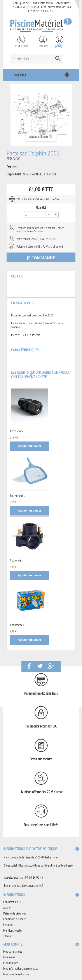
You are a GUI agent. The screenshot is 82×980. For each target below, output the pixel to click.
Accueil (7, 908)
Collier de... (16, 560)
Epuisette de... (18, 496)
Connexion (43, 46)
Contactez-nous (21, 46)
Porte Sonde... (17, 431)
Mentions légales (13, 930)
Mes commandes (13, 951)
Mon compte (13, 944)
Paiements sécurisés (15, 913)
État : (9, 167)
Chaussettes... (17, 625)
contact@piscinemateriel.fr (29, 886)
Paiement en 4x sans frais (41, 693)
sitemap (8, 936)
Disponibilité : (14, 174)
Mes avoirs (9, 957)
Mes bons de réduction (16, 974)
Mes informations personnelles (21, 969)
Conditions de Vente (15, 919)
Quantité (41, 208)
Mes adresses (11, 963)
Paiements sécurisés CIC (41, 726)
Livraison (8, 925)
